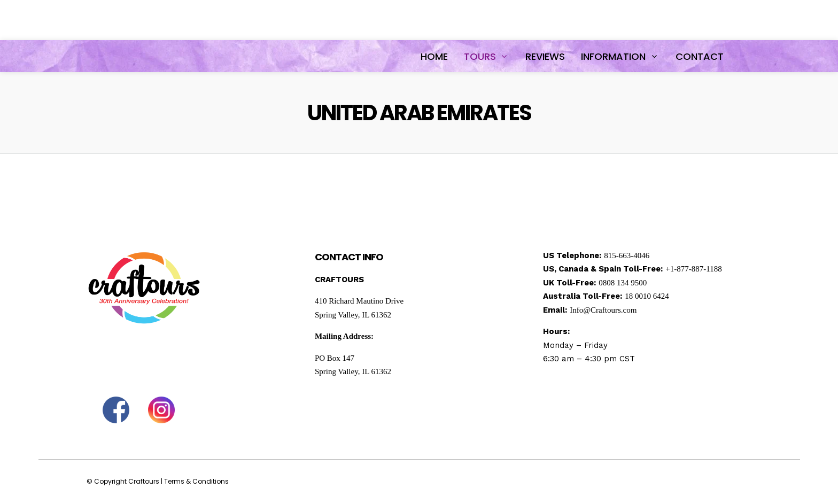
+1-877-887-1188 (693, 269)
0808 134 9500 (623, 283)
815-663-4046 (627, 255)
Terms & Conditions (196, 481)
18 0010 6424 (647, 296)
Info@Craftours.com (603, 310)
